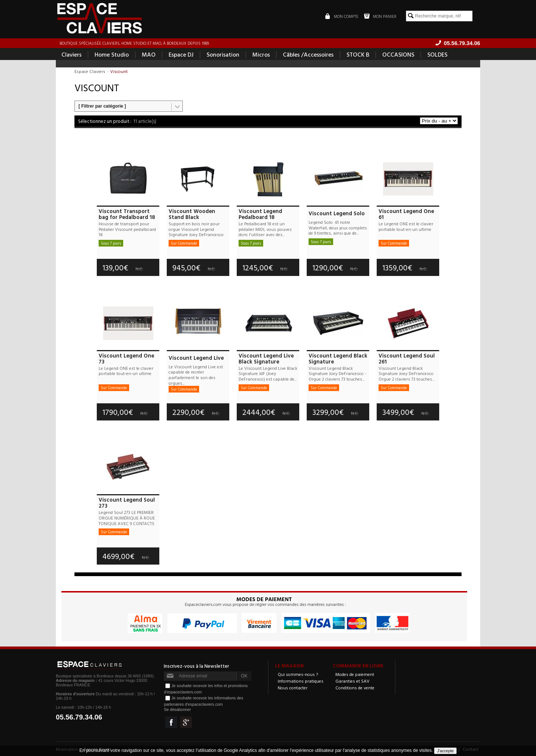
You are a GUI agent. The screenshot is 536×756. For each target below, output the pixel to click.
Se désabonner (177, 709)
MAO (149, 54)
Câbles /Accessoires (308, 54)
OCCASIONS (398, 54)
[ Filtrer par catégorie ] (102, 106)
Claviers (71, 54)
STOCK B (358, 54)
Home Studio (112, 54)
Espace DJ (181, 54)
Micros (261, 54)
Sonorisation (223, 54)
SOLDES (437, 54)
